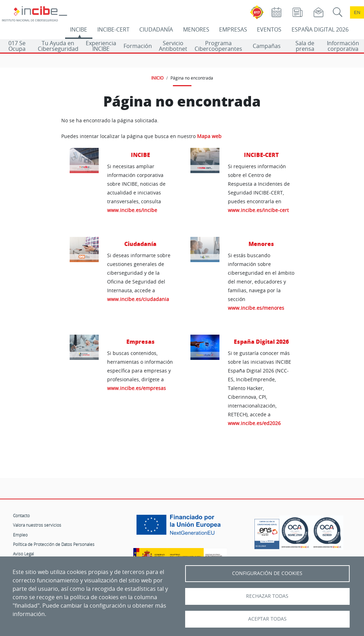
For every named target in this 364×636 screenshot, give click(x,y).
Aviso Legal (23, 554)
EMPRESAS (233, 29)
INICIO (157, 78)
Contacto (21, 515)
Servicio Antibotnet (173, 46)
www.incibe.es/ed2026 (254, 423)
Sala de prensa (305, 46)
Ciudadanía (140, 244)
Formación (138, 46)
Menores (261, 244)
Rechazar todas (267, 596)
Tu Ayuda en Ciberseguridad (58, 46)
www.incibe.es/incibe (132, 210)
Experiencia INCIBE (101, 46)
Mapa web (209, 136)
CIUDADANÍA (156, 29)
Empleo (20, 535)
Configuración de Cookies (267, 573)
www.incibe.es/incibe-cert (258, 210)
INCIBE (79, 29)
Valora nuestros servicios (37, 525)
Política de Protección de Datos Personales (54, 544)
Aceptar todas (267, 619)
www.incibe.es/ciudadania (138, 299)
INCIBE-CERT (113, 29)
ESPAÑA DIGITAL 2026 (320, 29)
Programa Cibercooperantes (218, 46)
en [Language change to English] (357, 12)
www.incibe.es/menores (256, 308)
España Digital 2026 (261, 341)
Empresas (141, 341)
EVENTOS (269, 29)
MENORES (196, 29)
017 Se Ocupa (17, 46)
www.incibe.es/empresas (136, 388)
